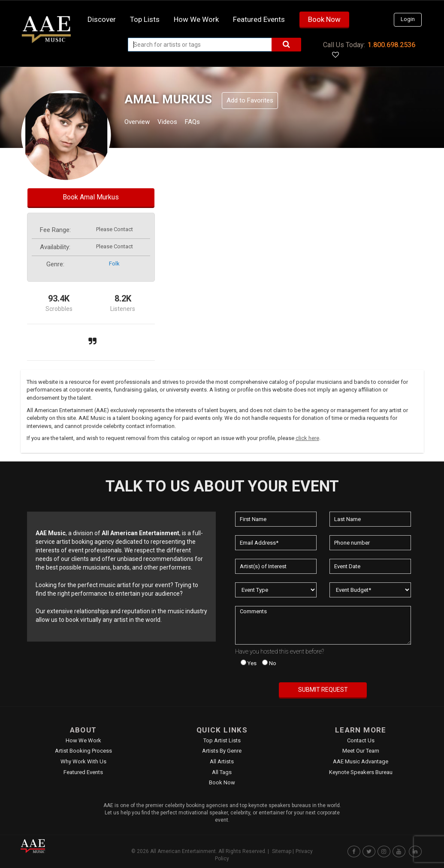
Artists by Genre (222, 751)
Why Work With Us (83, 761)
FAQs (208, 123)
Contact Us (361, 740)
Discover (102, 19)
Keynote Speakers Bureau (361, 772)
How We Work (83, 740)
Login (408, 19)
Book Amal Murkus (91, 197)
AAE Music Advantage (361, 761)
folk (114, 264)
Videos (178, 123)
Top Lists (145, 19)
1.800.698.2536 (391, 45)
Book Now (324, 19)
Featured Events (259, 19)
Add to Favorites (250, 100)
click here (307, 438)
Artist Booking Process (83, 751)
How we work (196, 19)
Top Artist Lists (222, 740)
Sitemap (282, 851)
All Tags (222, 772)
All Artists (222, 761)
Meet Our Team (361, 751)
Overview (140, 123)
